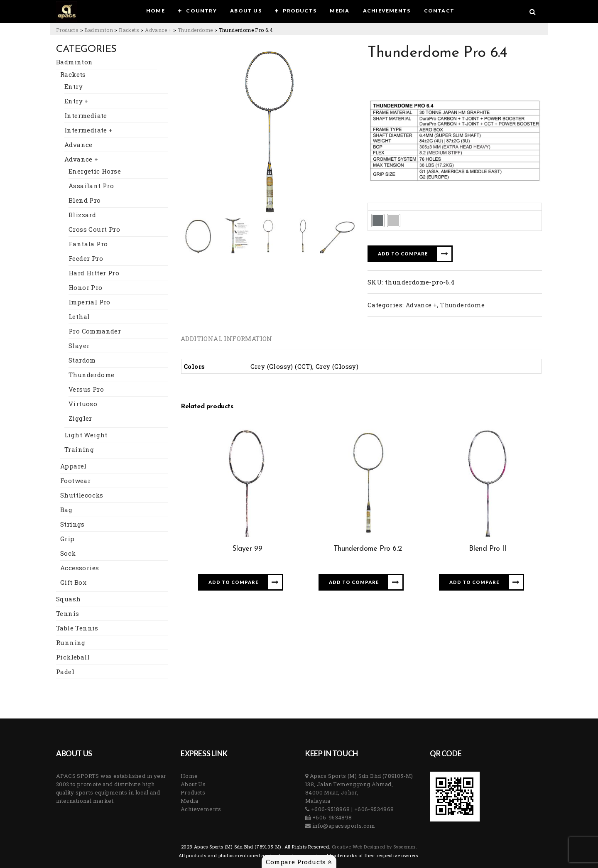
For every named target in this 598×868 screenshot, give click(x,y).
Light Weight (86, 435)
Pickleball (73, 657)
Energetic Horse (95, 171)
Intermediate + (89, 130)
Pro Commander (95, 331)
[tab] (227, 338)
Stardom (82, 360)
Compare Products (299, 862)
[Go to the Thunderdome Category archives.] (195, 30)
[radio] (378, 221)
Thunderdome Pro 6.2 (368, 549)
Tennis (67, 613)
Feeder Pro (86, 258)
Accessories (80, 568)
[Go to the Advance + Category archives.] (158, 30)
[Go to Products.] (67, 30)
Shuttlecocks (82, 495)
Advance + (81, 159)
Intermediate (86, 115)
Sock (68, 553)
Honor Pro (86, 287)
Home (189, 776)
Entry (74, 86)
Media (189, 801)
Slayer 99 (247, 549)
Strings (72, 524)
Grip (67, 539)
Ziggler (80, 418)
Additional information (227, 338)
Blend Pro (85, 200)
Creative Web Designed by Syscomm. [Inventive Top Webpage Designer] (374, 847)
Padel (65, 672)
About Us (193, 784)
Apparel (74, 466)
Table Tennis (77, 628)
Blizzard (82, 215)
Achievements (201, 809)
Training (79, 449)
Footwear (75, 481)
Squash (68, 599)
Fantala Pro (88, 244)
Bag (66, 510)
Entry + (76, 101)
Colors (380, 206)
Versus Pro (86, 389)
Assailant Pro (91, 186)
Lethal (79, 316)
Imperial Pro (89, 302)
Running (71, 642)
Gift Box (73, 582)
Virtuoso (83, 404)
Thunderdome (91, 375)
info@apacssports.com (343, 826)
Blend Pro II (488, 549)
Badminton (75, 62)
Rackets (73, 74)
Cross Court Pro (94, 229)
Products (193, 792)
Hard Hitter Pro (94, 273)
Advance (78, 145)
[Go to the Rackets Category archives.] (129, 30)
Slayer (79, 346)
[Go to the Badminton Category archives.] (99, 30)
